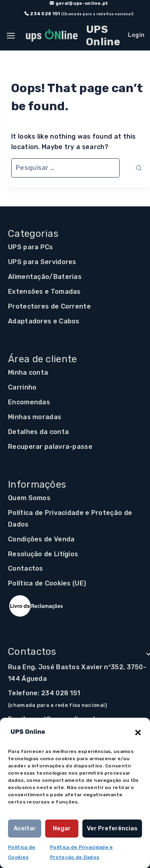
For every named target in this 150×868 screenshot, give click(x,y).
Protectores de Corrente (49, 306)
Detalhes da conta (38, 432)
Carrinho (22, 387)
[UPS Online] (72, 36)
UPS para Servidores (42, 262)
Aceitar (25, 828)
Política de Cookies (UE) (47, 583)
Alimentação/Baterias (45, 277)
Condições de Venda (41, 539)
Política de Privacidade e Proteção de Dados (70, 519)
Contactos (26, 568)
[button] (138, 732)
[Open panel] (12, 36)
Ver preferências (112, 828)
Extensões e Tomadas (44, 292)
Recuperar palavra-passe (50, 447)
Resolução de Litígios (43, 554)
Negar (62, 828)
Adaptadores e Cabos (44, 321)
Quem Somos (29, 498)
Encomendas (29, 402)
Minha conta (28, 372)
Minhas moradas (35, 417)
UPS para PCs (31, 247)
